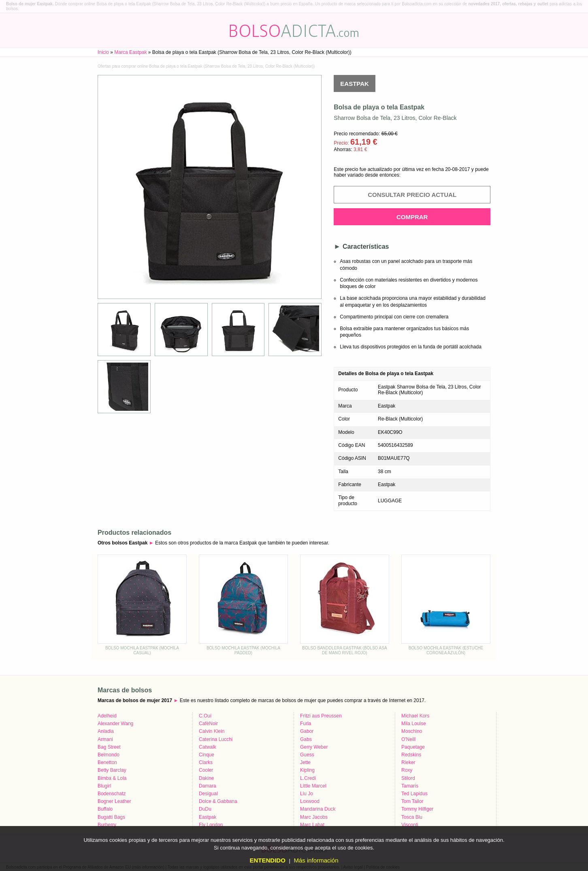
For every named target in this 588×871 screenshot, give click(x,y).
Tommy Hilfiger (417, 809)
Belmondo (109, 755)
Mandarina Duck (318, 809)
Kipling (307, 770)
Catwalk (208, 747)
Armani (105, 739)
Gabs (306, 739)
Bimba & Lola (112, 778)
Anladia (106, 731)
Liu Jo (307, 794)
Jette (305, 762)
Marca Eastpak (130, 52)
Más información (316, 860)
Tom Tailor (412, 801)
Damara (208, 786)
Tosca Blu (412, 817)
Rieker (408, 762)
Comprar (412, 217)
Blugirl (104, 786)
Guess (307, 755)
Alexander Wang (115, 724)
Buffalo (105, 809)
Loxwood (310, 801)
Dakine (206, 778)
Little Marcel (313, 786)
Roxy (407, 770)
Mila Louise (414, 724)
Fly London (211, 825)
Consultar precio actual (412, 195)
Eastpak (355, 84)
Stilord (408, 778)
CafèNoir (208, 724)
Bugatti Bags (111, 817)
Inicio (103, 52)
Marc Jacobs (314, 817)
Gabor (307, 731)
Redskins (411, 755)
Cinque (207, 755)
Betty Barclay (112, 770)
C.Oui (205, 716)
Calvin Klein (212, 731)
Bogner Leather (114, 801)
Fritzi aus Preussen (321, 716)
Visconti (410, 825)
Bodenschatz (112, 794)
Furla (306, 724)
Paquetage (413, 747)
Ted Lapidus (414, 794)
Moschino (412, 731)
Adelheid (107, 716)
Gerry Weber (314, 747)
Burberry (107, 825)
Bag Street (109, 747)
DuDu (205, 809)
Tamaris (410, 786)
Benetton (107, 762)
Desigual (208, 794)
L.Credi (308, 778)
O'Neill (408, 739)
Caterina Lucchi (216, 739)
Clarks (206, 762)
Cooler (206, 770)
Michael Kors (415, 716)
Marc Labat (312, 825)
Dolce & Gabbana (218, 801)
